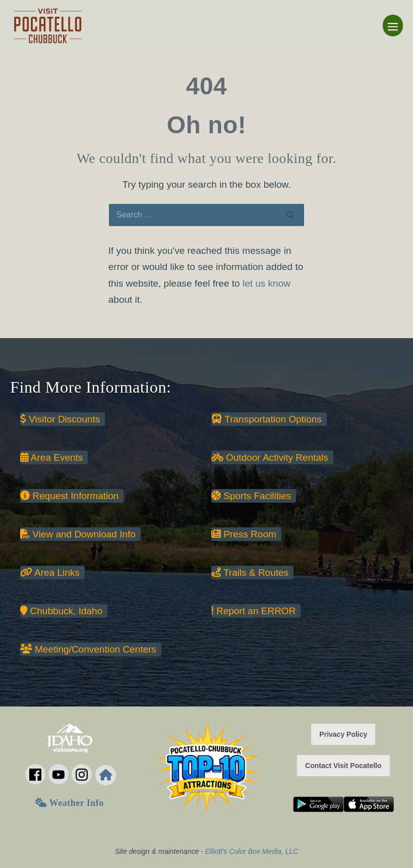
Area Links (50, 573)
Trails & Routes (250, 573)
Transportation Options (267, 419)
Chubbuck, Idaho (61, 611)
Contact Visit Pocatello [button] (343, 766)
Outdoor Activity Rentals (270, 457)
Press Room (244, 534)
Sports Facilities (251, 496)
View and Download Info (78, 534)
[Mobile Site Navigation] (393, 25)
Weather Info (69, 803)
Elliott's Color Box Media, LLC (252, 851)
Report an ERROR (253, 611)
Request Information (69, 496)
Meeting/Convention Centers (88, 649)
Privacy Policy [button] (343, 734)
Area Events (51, 457)
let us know (267, 283)
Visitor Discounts (60, 419)
